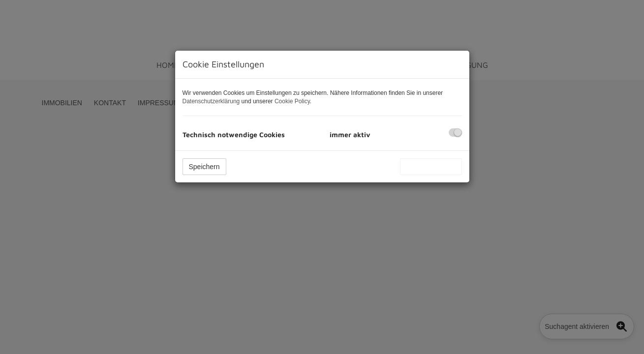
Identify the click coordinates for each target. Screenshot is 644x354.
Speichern (204, 167)
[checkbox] (455, 133)
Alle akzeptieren (431, 167)
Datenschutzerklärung (211, 101)
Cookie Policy (292, 101)
